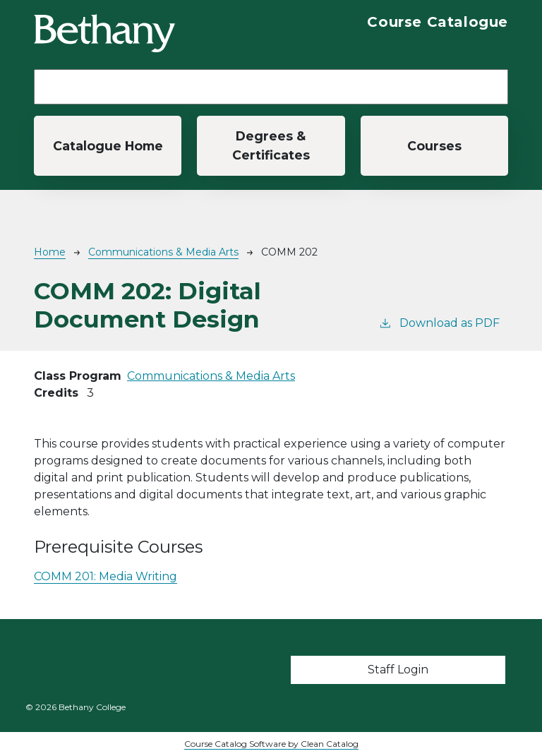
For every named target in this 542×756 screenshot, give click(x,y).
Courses (434, 146)
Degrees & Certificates (271, 145)
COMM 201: (106, 576)
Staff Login (398, 670)
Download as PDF (439, 322)
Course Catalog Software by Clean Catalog (271, 744)
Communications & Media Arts (163, 252)
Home (50, 252)
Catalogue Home (108, 146)
